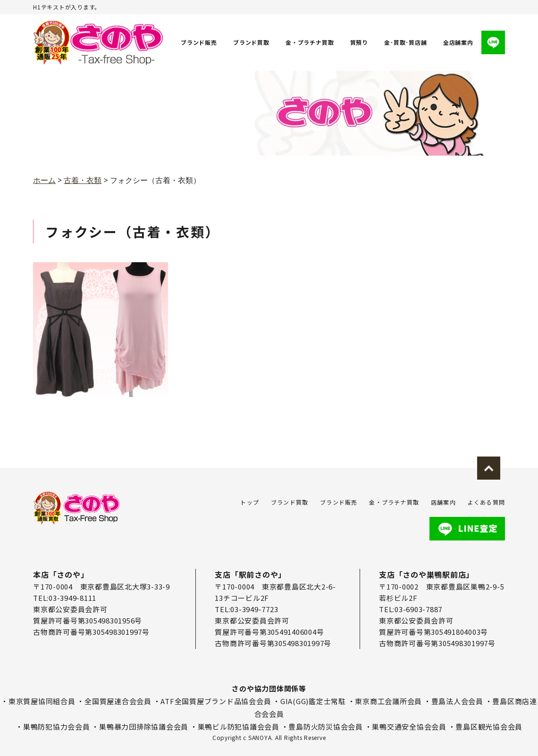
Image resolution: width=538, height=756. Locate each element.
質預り (359, 42)
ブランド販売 (199, 42)
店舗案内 (443, 502)
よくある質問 (486, 502)
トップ (250, 502)
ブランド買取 (251, 42)
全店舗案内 (458, 42)
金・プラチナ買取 (310, 42)
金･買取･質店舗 (406, 42)
